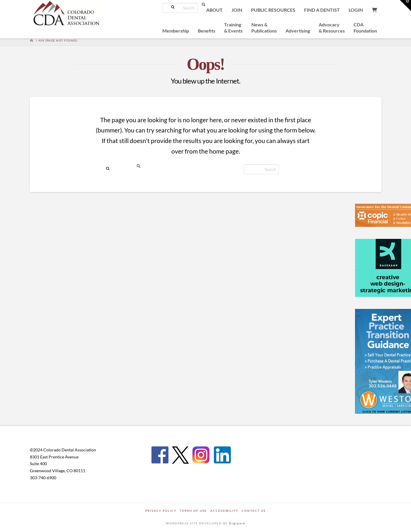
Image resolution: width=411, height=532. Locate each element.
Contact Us (254, 511)
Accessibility (224, 511)
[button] (405, 6)
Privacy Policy (161, 511)
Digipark (237, 523)
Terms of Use (193, 511)
